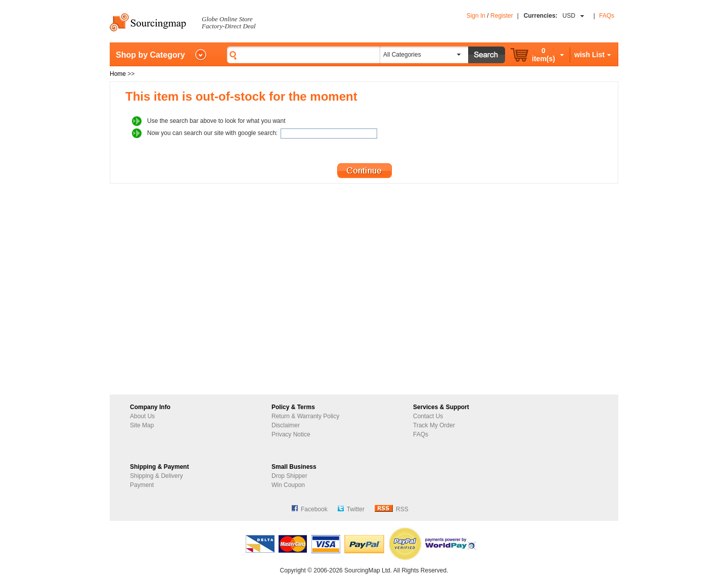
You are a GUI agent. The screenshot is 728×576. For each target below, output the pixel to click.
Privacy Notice (291, 434)
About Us (142, 416)
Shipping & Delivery (156, 476)
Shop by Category (150, 55)
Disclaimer (286, 425)
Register (502, 16)
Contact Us (428, 416)
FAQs (607, 16)
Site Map (142, 425)
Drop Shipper (289, 476)
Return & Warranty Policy (305, 416)
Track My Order (434, 425)
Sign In (476, 16)
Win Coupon (288, 485)
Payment (142, 485)
